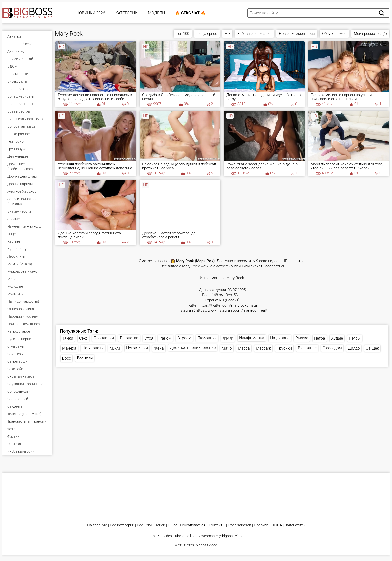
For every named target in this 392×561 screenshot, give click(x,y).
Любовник (207, 338)
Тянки (68, 338)
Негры (355, 338)
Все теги (85, 358)
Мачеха (69, 348)
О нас (173, 525)
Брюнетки (129, 338)
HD (227, 34)
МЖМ (115, 348)
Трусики (284, 348)
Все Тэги (144, 525)
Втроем (184, 338)
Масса (244, 348)
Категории (127, 13)
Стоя (149, 338)
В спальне (307, 348)
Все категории (122, 525)
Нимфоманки (252, 338)
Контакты (217, 525)
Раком (165, 338)
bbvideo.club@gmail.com (179, 536)
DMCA (277, 525)
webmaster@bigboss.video (222, 536)
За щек (372, 348)
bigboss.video (207, 545)
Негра (320, 338)
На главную (97, 525)
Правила (261, 525)
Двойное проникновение (193, 348)
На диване (280, 338)
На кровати (93, 348)
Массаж (263, 348)
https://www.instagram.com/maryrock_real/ (232, 311)
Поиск (160, 525)
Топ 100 (183, 34)
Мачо (227, 348)
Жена (159, 348)
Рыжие (302, 338)
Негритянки (137, 348)
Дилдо (354, 348)
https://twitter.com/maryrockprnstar (229, 306)
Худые (337, 338)
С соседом (332, 348)
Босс (67, 358)
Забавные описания (254, 34)
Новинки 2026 (91, 13)
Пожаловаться (193, 525)
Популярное (207, 34)
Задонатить (295, 525)
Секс (83, 338)
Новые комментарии (297, 34)
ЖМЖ (228, 338)
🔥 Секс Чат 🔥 (190, 13)
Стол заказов (240, 525)
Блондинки (104, 338)
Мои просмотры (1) (370, 34)
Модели (156, 13)
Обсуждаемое (334, 34)
